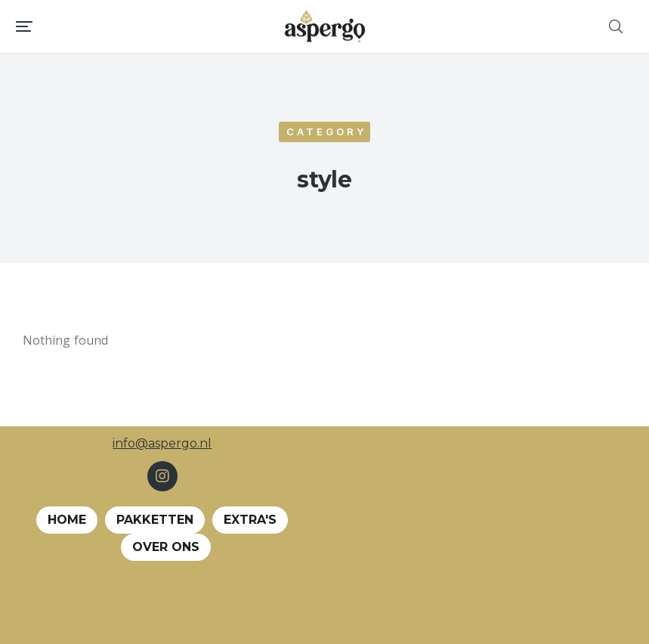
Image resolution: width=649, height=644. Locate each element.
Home (67, 520)
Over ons (166, 547)
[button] (24, 26)
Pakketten (155, 520)
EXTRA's (250, 520)
